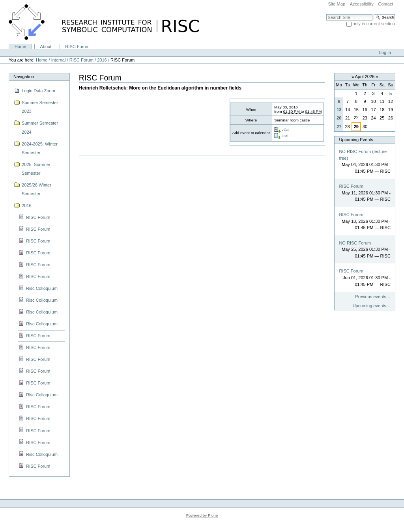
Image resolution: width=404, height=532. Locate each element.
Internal (59, 60)
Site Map (337, 4)
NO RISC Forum (355, 243)
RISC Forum (77, 47)
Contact (385, 4)
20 (339, 118)
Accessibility (362, 4)
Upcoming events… (372, 306)
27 (339, 127)
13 (339, 110)
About (46, 47)
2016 (102, 60)
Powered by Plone (202, 515)
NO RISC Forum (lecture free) (363, 155)
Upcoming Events (356, 140)
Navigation (24, 77)
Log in (385, 52)
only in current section (374, 24)
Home (20, 47)
